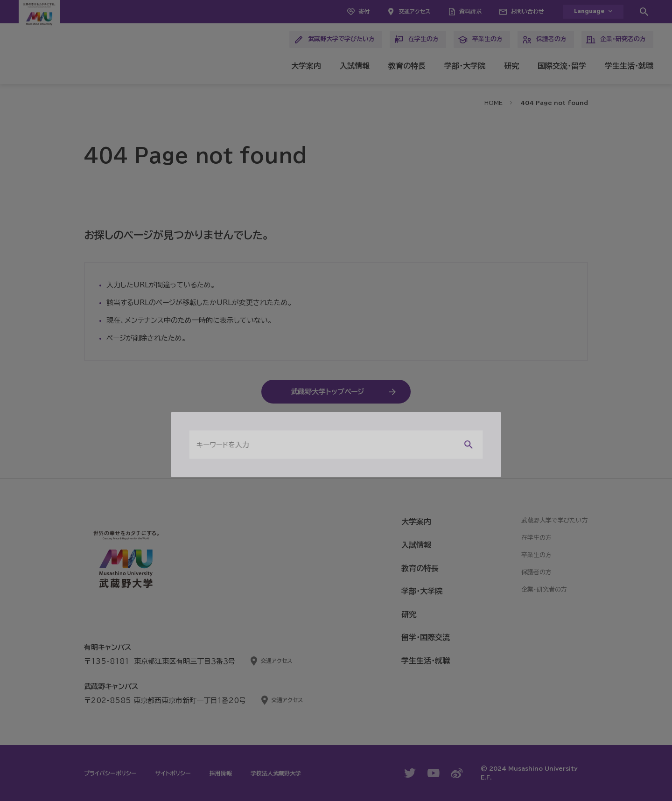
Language (589, 11)
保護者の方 (544, 40)
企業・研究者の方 (616, 40)
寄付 (364, 11)
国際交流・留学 (562, 66)
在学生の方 (416, 40)
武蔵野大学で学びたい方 (334, 40)
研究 (511, 66)
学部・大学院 (465, 66)
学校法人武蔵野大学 (276, 773)
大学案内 (306, 66)
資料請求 (470, 11)
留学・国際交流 (426, 637)
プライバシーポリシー (110, 773)
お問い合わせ (527, 11)
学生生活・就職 (629, 66)
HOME (493, 103)
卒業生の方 (480, 40)
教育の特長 (407, 66)
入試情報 (355, 66)
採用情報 (221, 773)
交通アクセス (414, 11)
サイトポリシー (173, 773)
